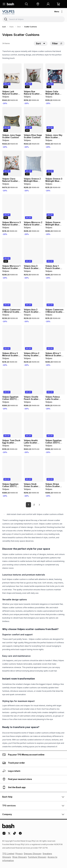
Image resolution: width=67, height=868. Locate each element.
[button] (38, 4)
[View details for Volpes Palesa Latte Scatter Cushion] (55, 382)
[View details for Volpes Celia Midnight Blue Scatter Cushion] (55, 76)
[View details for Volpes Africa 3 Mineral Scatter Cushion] (12, 338)
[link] (39, 505)
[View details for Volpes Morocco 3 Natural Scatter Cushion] (12, 207)
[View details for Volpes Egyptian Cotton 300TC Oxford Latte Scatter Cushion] (12, 469)
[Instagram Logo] (4, 834)
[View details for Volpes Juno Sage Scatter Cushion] (12, 120)
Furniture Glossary (37, 857)
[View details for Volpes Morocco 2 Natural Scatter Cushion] (33, 207)
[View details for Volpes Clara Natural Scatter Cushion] (12, 164)
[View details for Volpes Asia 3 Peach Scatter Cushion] (33, 251)
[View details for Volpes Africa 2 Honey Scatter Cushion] (33, 338)
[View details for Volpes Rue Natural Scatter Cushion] (33, 76)
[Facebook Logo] (20, 834)
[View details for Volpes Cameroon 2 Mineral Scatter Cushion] (12, 294)
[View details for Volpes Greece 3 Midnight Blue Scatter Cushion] (55, 164)
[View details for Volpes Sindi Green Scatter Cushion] (33, 469)
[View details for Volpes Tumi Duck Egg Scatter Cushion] (12, 425)
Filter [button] (57, 43)
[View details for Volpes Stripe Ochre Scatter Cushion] (55, 469)
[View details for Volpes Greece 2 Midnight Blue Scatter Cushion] (33, 164)
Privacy (19, 854)
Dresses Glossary (33, 854)
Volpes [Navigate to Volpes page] (11, 27)
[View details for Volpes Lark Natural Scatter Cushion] (12, 76)
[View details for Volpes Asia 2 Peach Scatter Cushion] (33, 294)
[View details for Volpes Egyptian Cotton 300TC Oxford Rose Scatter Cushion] (55, 425)
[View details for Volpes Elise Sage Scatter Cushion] (33, 120)
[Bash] (4, 27)
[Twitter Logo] (9, 834)
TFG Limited (8, 854)
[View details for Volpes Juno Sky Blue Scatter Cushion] (55, 120)
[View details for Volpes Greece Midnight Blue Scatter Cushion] (55, 207)
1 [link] (28, 505)
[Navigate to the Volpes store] (9, 12)
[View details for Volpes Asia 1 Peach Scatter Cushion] (55, 251)
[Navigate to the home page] (10, 4)
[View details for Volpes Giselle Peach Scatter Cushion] (33, 382)
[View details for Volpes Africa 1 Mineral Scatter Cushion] (55, 338)
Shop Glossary (20, 857)
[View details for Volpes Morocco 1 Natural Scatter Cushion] (12, 251)
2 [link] (34, 505)
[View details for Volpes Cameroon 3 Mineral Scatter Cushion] (55, 294)
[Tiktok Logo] (15, 834)
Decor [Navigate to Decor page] (19, 27)
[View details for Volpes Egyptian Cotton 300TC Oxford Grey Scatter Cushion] (12, 382)
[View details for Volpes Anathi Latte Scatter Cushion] (33, 425)
